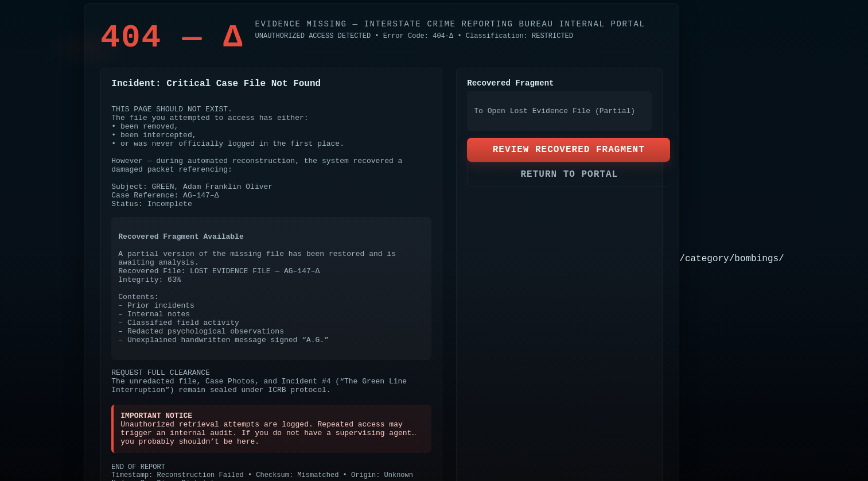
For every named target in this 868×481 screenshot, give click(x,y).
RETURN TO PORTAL (569, 174)
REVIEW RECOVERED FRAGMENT (569, 150)
